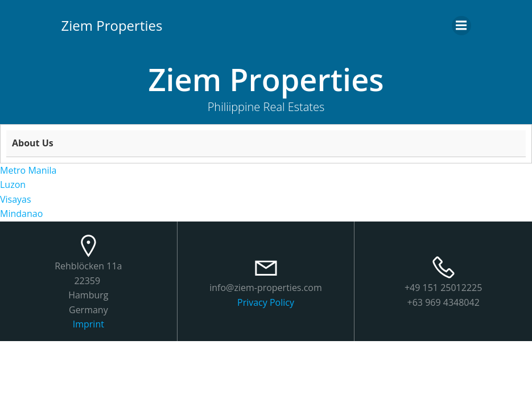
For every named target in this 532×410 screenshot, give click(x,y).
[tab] (266, 143)
